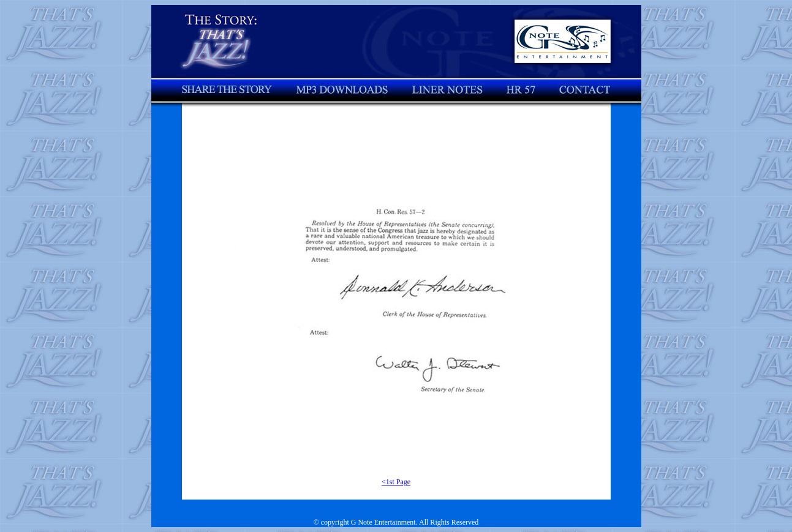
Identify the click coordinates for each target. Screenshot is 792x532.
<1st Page (396, 482)
